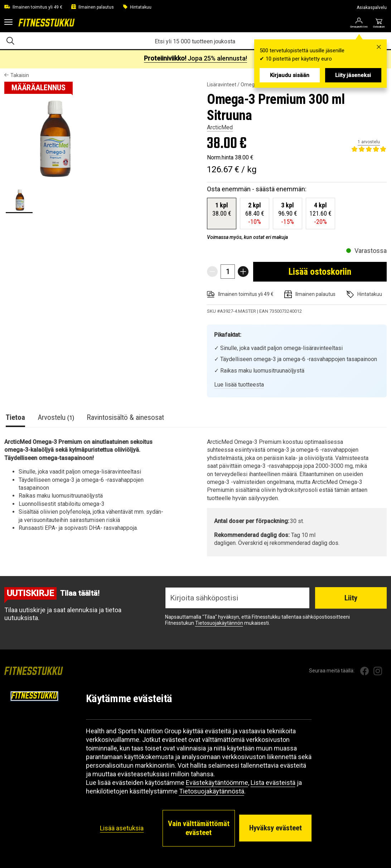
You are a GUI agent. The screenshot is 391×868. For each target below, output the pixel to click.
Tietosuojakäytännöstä (212, 791)
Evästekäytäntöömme (217, 783)
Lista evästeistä (273, 783)
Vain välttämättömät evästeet (199, 828)
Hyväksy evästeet (276, 828)
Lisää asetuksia (122, 828)
